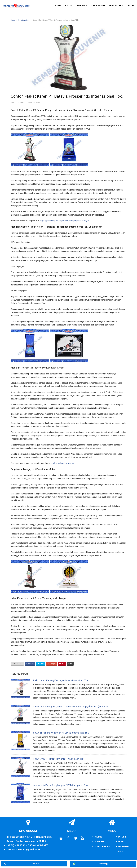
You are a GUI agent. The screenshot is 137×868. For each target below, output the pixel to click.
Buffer (70, 664)
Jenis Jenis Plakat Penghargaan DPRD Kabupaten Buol (61, 785)
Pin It (62, 664)
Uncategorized (24, 20)
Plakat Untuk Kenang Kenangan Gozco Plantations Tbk (61, 680)
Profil (69, 5)
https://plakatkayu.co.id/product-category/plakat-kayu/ (64, 221)
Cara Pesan (98, 5)
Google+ (52, 664)
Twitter (41, 664)
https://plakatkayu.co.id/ (63, 463)
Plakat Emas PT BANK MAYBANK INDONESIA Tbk (58, 759)
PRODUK (100, 842)
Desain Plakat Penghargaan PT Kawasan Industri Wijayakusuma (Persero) (70, 706)
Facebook (30, 664)
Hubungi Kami (116, 5)
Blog (131, 5)
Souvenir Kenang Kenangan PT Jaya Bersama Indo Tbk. (61, 733)
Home (58, 5)
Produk (81, 6)
